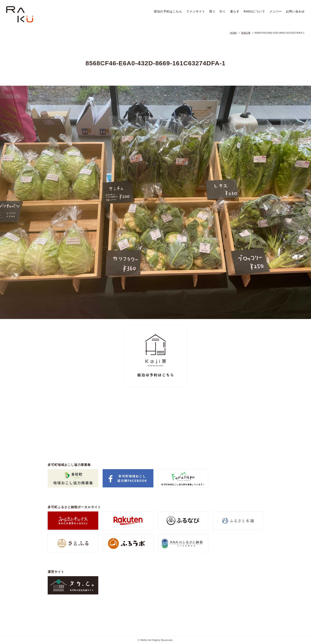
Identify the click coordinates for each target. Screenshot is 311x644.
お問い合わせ (295, 11)
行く (223, 11)
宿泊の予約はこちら (168, 11)
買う (212, 11)
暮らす (235, 11)
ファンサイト (196, 11)
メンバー (276, 11)
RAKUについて (254, 11)
